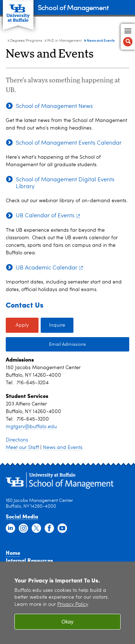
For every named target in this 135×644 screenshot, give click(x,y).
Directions (17, 440)
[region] (67, 603)
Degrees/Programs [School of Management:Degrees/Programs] (26, 41)
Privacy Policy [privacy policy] (73, 605)
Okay (68, 622)
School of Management (73, 7)
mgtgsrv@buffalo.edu (31, 427)
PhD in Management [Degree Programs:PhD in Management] (64, 41)
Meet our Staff (22, 448)
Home (13, 553)
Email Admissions (67, 344)
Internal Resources (29, 560)
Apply (22, 325)
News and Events (63, 448)
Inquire (57, 325)
